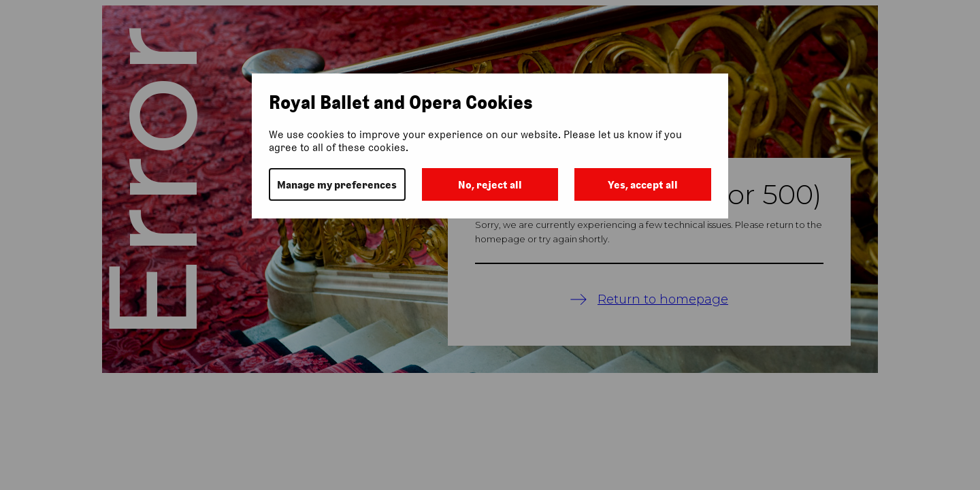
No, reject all (490, 185)
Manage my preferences (337, 185)
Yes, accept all (643, 185)
